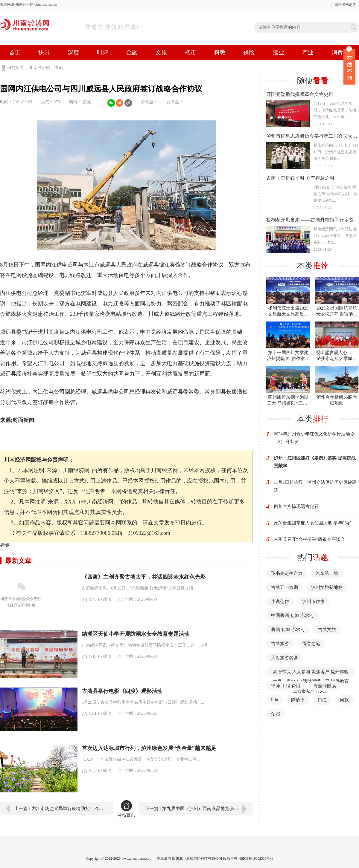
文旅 (161, 52)
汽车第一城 (327, 573)
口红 (322, 700)
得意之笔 (311, 644)
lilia (274, 700)
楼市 (191, 52)
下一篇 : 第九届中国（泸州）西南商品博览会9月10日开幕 (199, 809)
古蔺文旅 (327, 630)
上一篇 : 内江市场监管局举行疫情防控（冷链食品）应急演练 (60, 809)
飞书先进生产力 (287, 573)
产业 (308, 52)
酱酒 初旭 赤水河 (288, 630)
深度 (73, 52)
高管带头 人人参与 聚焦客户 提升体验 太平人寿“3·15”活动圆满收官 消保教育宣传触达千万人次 (311, 681)
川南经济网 (40, 68)
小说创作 (280, 601)
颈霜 (276, 714)
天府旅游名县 (285, 658)
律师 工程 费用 (286, 686)
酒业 (279, 52)
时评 (103, 52)
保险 (249, 52)
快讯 (44, 52)
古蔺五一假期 (285, 587)
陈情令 (298, 700)
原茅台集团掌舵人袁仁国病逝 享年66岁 (312, 523)
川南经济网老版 (343, 5)
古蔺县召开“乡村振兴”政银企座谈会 (309, 539)
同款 (344, 700)
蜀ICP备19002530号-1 (256, 858)
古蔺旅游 (280, 644)
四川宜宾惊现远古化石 (296, 506)
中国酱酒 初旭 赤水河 (292, 616)
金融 (132, 52)
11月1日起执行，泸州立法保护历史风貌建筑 (315, 486)
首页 (15, 52)
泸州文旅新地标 (327, 587)
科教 (220, 52)
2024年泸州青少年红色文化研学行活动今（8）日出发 (314, 438)
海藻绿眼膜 (325, 686)
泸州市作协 (313, 601)
